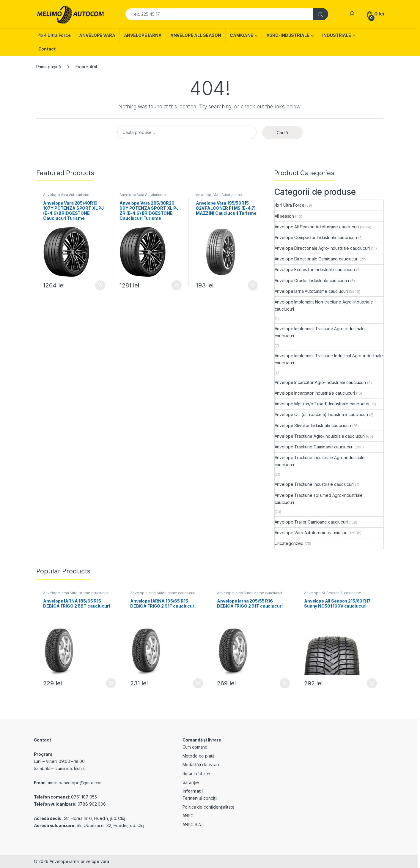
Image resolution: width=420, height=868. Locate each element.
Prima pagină (49, 67)
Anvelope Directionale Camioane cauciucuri (317, 259)
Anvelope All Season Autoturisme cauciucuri (317, 227)
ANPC (188, 816)
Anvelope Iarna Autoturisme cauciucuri (311, 291)
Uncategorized (289, 543)
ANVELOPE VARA (97, 35)
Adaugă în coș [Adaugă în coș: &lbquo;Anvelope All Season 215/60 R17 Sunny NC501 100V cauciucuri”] (372, 683)
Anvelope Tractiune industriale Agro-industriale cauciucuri (320, 461)
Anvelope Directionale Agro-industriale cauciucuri (322, 248)
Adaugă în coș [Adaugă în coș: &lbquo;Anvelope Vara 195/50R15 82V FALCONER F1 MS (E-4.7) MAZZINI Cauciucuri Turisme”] (253, 285)
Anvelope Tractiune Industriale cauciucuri (314, 484)
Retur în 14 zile (196, 773)
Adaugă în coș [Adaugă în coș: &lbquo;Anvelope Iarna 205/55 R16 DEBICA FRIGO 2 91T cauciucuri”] (285, 683)
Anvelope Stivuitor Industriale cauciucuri (313, 425)
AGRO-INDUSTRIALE (288, 35)
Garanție (191, 782)
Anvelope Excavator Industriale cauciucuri (315, 269)
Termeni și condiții (200, 798)
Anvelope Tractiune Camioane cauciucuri (314, 447)
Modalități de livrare (202, 765)
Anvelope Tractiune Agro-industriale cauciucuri (320, 436)
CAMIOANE (242, 35)
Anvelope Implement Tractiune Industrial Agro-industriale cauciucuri (329, 359)
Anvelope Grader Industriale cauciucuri (312, 280)
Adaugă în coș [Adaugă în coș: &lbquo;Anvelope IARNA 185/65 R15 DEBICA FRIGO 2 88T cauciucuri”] (111, 683)
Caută (282, 133)
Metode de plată (199, 756)
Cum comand (195, 747)
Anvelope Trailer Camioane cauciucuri (311, 522)
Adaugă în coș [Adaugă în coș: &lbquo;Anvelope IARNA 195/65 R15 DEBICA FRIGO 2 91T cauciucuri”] (198, 683)
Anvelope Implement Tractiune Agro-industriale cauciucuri (320, 332)
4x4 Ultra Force (290, 205)
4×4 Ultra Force (54, 35)
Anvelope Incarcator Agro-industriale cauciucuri (320, 382)
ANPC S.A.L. (194, 824)
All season (284, 216)
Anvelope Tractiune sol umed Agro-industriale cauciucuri (319, 499)
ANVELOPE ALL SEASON (196, 35)
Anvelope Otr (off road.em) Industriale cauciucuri (321, 414)
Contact (47, 49)
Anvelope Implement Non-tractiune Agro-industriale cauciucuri (324, 305)
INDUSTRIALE (336, 35)
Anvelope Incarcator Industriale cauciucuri (315, 393)
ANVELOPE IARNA (143, 35)
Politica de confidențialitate (209, 807)
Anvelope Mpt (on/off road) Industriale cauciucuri (322, 404)
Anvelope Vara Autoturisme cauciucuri (66, 197)
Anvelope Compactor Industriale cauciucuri (316, 237)
